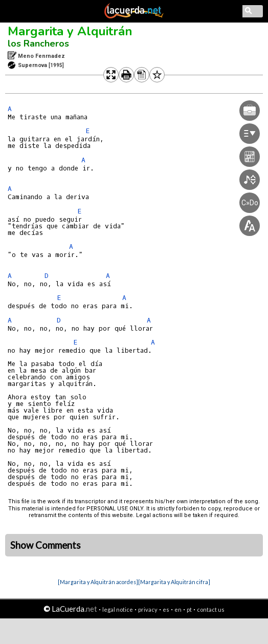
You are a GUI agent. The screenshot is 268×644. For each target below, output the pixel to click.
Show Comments (46, 545)
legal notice (118, 609)
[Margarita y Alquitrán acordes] (98, 582)
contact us (211, 609)
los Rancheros (38, 44)
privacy (148, 609)
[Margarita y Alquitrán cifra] (174, 582)
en (178, 609)
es (166, 609)
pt (189, 609)
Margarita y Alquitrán (70, 31)
